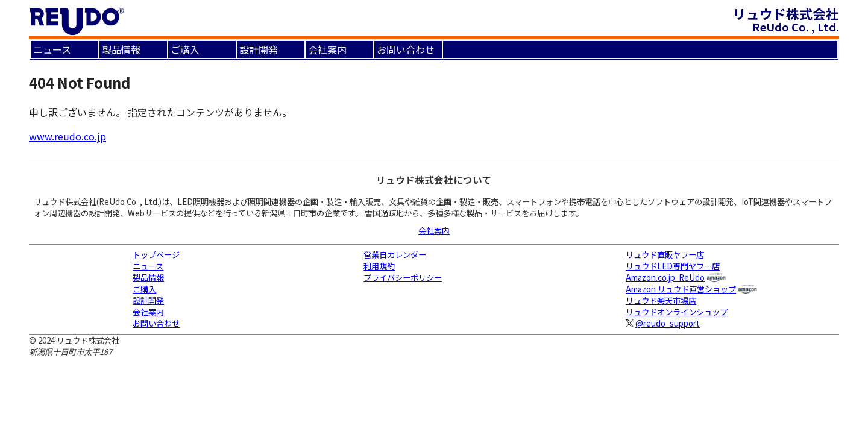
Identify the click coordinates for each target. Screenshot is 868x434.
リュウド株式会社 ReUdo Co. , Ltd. (786, 19)
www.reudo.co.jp (68, 136)
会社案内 (327, 49)
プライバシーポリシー (403, 278)
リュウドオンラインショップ (677, 312)
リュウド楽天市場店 (661, 300)
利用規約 (379, 266)
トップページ (156, 255)
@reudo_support (668, 323)
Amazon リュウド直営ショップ (681, 289)
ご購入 (185, 49)
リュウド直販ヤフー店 (665, 255)
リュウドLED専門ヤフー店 (673, 266)
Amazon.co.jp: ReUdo (665, 278)
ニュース (52, 49)
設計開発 (259, 49)
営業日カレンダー (395, 255)
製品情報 (121, 49)
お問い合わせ (406, 49)
